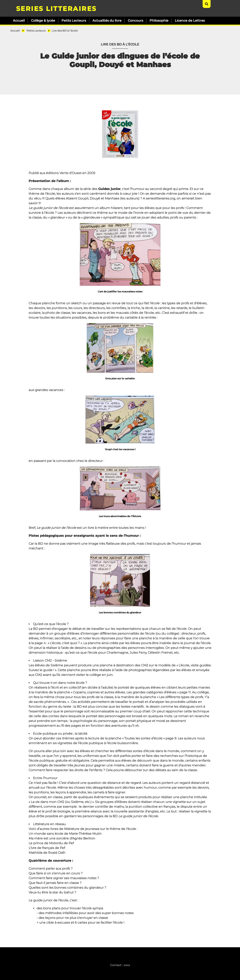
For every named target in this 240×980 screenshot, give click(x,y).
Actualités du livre (107, 21)
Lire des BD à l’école (65, 31)
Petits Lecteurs (74, 21)
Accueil (19, 21)
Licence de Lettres (190, 21)
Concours (136, 21)
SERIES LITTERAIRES (56, 9)
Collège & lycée (43, 21)
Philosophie (159, 21)
